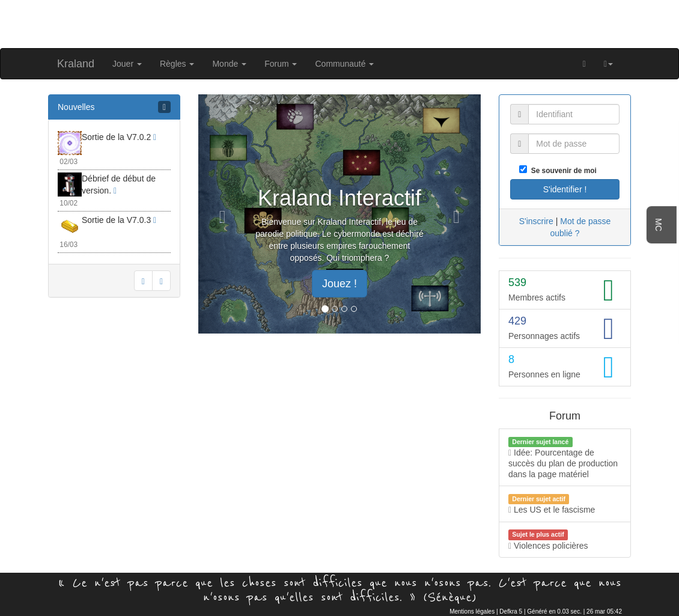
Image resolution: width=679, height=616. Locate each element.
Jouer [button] (127, 64)
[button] (608, 64)
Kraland (76, 64)
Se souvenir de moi (562, 171)
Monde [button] (229, 64)
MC (659, 225)
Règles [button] (177, 64)
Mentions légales (472, 611)
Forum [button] (281, 64)
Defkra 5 (511, 611)
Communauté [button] (344, 64)
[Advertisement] (339, 23)
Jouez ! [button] (339, 284)
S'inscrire (536, 221)
